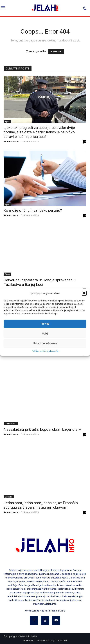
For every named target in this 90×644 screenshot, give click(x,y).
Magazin (9, 497)
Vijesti (7, 122)
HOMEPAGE (56, 52)
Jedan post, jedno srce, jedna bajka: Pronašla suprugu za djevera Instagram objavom (41, 505)
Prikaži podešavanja (45, 343)
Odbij (45, 334)
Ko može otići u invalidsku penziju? (33, 210)
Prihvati (45, 324)
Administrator (11, 141)
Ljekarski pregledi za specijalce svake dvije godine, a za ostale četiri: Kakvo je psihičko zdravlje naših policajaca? (39, 132)
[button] (84, 293)
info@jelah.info (57, 611)
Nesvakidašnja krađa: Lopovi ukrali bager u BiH (42, 429)
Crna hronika (11, 423)
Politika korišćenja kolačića (45, 351)
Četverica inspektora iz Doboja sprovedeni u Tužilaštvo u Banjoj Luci (40, 282)
